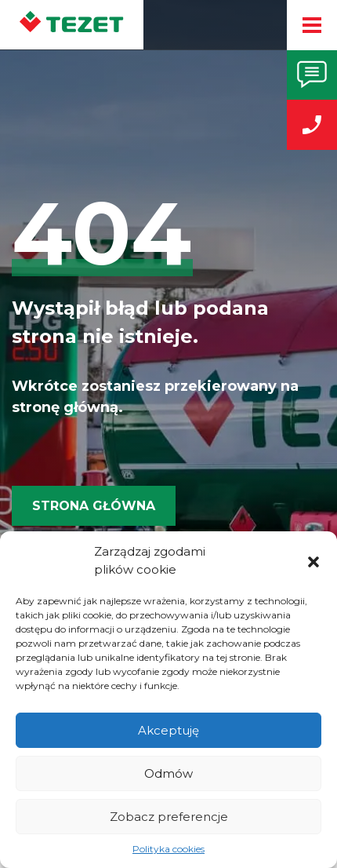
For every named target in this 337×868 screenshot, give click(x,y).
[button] (313, 561)
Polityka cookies (168, 849)
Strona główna (94, 506)
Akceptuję (168, 730)
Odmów (168, 773)
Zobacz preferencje (169, 817)
